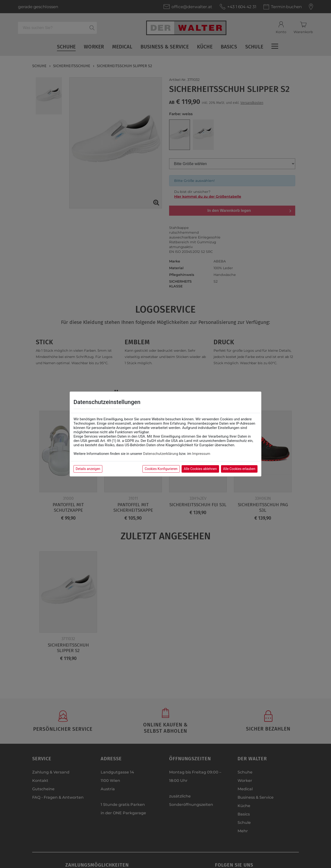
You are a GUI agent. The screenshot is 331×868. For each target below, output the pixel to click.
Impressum (201, 454)
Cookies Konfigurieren (161, 469)
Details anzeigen (88, 469)
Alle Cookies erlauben (239, 469)
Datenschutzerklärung (161, 454)
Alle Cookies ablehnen (200, 469)
